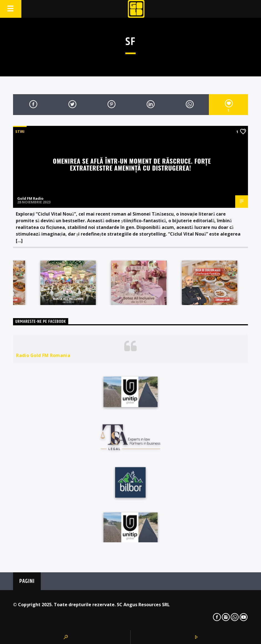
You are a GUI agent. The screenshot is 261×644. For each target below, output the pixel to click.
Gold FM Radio (30, 198)
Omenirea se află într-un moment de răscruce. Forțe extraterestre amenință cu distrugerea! (132, 164)
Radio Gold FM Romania (43, 355)
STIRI (20, 131)
